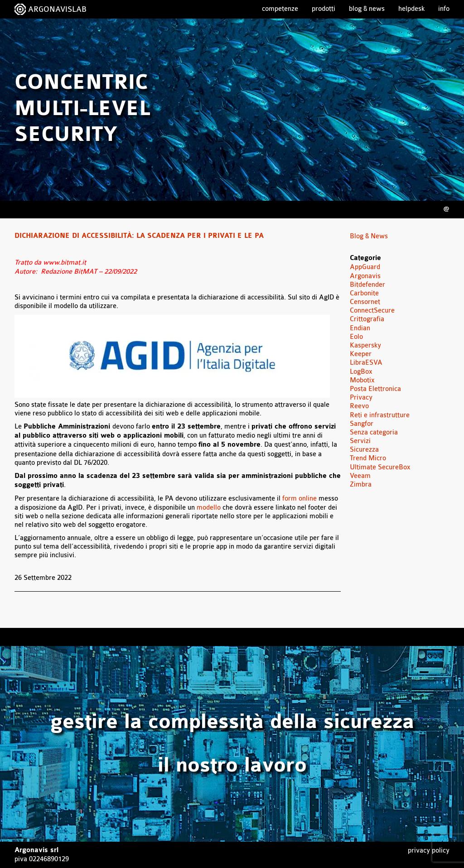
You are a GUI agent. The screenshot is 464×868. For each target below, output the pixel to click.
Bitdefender (367, 285)
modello (209, 508)
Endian (360, 328)
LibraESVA (366, 363)
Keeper (361, 354)
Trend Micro (368, 458)
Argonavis (365, 276)
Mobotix (362, 380)
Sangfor (362, 424)
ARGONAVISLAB (57, 9)
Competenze (280, 9)
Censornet (365, 302)
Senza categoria (374, 432)
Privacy (361, 398)
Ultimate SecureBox (380, 467)
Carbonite (364, 293)
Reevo (359, 406)
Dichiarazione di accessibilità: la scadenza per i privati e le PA (139, 236)
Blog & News (367, 9)
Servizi (360, 441)
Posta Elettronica (375, 389)
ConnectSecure (372, 311)
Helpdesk (411, 9)
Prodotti (324, 9)
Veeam (360, 476)
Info (444, 9)
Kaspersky (365, 345)
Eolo (356, 337)
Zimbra (361, 485)
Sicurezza (364, 450)
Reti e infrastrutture (380, 415)
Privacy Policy (429, 851)
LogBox (361, 372)
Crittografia (367, 319)
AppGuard (365, 267)
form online (300, 499)
